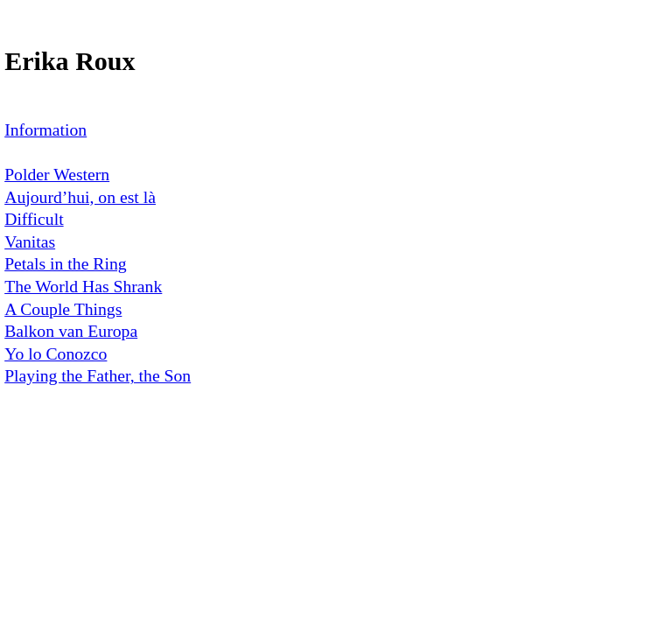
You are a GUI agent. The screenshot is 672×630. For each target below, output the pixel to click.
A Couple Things (63, 309)
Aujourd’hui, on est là (80, 197)
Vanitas (30, 241)
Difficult (34, 219)
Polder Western (57, 174)
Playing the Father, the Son (98, 375)
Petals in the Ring (65, 263)
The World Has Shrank (83, 286)
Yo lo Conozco (56, 353)
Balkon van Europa (71, 331)
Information (45, 129)
